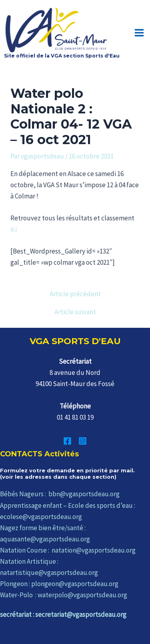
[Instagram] (83, 441)
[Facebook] (67, 441)
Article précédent (75, 294)
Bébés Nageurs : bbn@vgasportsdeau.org (60, 494)
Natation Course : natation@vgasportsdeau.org (68, 550)
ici (14, 229)
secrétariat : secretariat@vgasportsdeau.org (63, 614)
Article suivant (75, 312)
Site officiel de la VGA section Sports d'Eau (62, 56)
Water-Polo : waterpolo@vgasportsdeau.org (64, 595)
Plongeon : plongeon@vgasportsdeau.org (59, 584)
